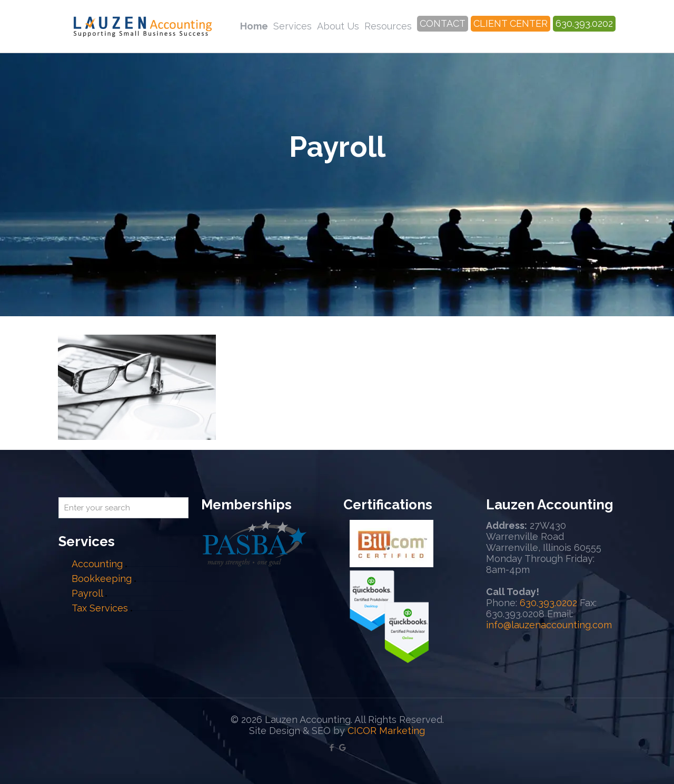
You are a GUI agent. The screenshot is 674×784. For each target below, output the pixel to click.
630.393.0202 (548, 603)
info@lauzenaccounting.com (549, 625)
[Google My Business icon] (343, 748)
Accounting (97, 564)
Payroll (87, 593)
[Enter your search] (123, 508)
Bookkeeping (102, 579)
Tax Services (101, 608)
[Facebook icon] (331, 748)
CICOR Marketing (386, 731)
